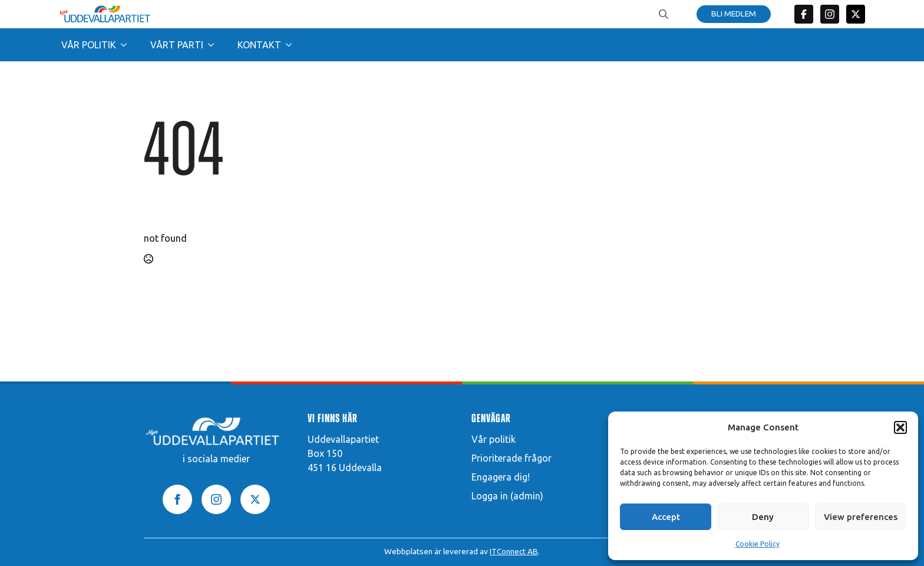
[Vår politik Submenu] (127, 45)
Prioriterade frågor (511, 458)
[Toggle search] (664, 14)
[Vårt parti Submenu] (214, 45)
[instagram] (216, 499)
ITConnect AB (514, 551)
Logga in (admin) (507, 496)
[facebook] (177, 499)
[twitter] (856, 14)
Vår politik (89, 45)
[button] (900, 427)
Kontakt (259, 45)
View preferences (861, 517)
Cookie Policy (758, 544)
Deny (763, 517)
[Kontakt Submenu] (292, 45)
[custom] (804, 14)
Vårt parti (177, 45)
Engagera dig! (501, 477)
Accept (666, 517)
